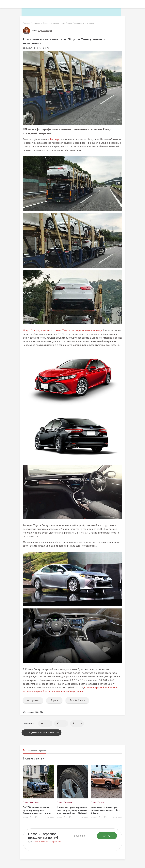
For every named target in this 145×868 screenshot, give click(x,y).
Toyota (54, 700)
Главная (26, 23)
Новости (36, 23)
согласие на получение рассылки (47, 842)
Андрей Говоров (45, 31)
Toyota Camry (77, 700)
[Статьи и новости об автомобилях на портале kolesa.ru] (38, 4)
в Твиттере (54, 139)
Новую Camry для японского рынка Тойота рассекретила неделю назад (62, 330)
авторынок (33, 700)
